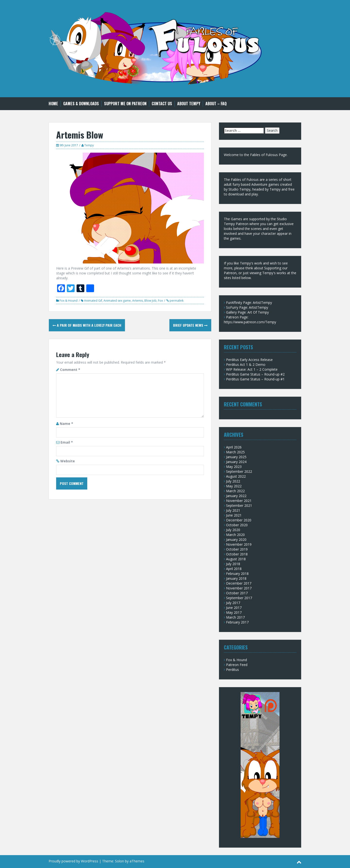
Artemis (138, 301)
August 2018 (236, 559)
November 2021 (239, 501)
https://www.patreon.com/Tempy (250, 322)
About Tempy (189, 104)
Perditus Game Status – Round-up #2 (255, 374)
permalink (176, 301)
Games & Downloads (81, 104)
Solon (119, 861)
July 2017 (233, 603)
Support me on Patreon (125, 104)
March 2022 (235, 491)
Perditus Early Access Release (249, 360)
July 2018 (233, 564)
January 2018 (236, 578)
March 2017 (235, 617)
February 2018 (237, 574)
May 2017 (234, 612)
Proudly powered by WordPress (73, 861)
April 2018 (234, 569)
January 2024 (236, 462)
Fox (160, 301)
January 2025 (236, 457)
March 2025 (235, 452)
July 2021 (233, 510)
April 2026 (234, 447)
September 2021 (239, 505)
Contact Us (162, 104)
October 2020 (237, 525)
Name (66, 424)
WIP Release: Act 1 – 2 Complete (252, 369)
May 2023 (234, 467)
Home (53, 104)
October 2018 (237, 554)
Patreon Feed (237, 665)
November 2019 (239, 544)
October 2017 (237, 593)
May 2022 (234, 486)
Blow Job (150, 301)
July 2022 (233, 481)
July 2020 (233, 530)
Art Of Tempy (258, 312)
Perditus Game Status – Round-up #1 (255, 379)
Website (68, 461)
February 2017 (237, 622)
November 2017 (239, 588)
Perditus (232, 670)
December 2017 (239, 583)
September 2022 (239, 471)
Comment (70, 370)
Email (67, 442)
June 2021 (234, 515)
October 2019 (237, 549)
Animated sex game (117, 301)
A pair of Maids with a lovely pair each (87, 325)
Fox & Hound (69, 301)
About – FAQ (216, 104)
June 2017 (234, 608)
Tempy (89, 145)
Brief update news (190, 325)
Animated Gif (93, 301)
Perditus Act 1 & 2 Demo (246, 364)
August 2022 (236, 476)
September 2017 (239, 598)
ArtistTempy (262, 302)
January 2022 (236, 496)
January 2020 (236, 539)
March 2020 (235, 535)
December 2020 (239, 520)
